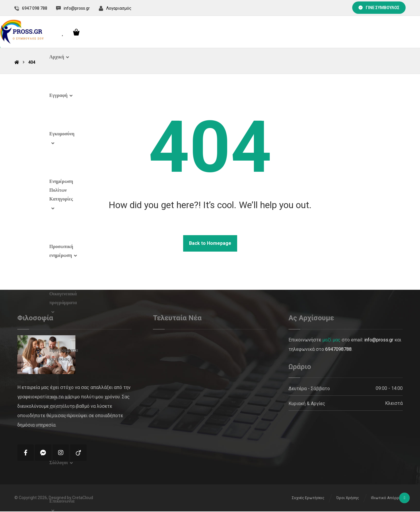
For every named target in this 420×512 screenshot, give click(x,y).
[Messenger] (43, 453)
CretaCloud (83, 499)
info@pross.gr (379, 340)
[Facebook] (26, 453)
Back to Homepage (210, 244)
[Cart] (399, 32)
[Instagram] (61, 453)
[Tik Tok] (78, 453)
